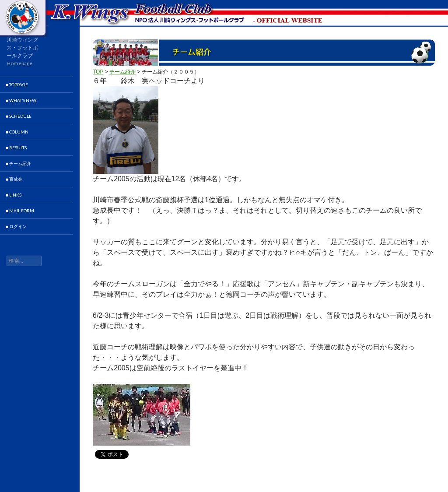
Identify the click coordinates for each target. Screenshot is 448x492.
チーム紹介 (122, 72)
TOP (98, 72)
